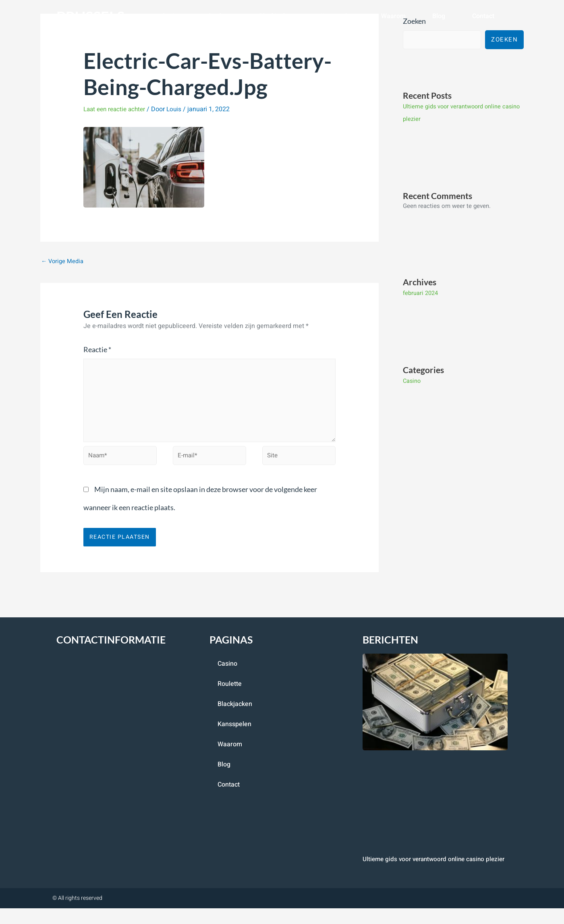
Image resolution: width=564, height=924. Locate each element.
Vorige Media (63, 262)
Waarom (393, 16)
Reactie (97, 350)
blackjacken (276, 16)
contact (483, 16)
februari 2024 (420, 293)
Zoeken (504, 40)
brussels (94, 16)
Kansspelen (337, 16)
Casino (412, 380)
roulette (220, 16)
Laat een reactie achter (117, 109)
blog (439, 16)
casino (171, 16)
